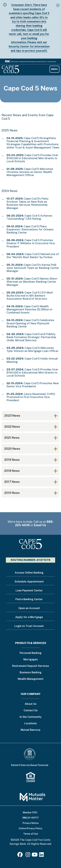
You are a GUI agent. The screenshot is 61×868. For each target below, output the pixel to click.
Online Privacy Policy (30, 828)
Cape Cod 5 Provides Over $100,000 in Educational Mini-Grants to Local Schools (32, 158)
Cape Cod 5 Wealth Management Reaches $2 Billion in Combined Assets (29, 309)
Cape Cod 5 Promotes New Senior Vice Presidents (33, 385)
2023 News (12, 416)
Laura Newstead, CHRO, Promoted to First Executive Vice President (31, 397)
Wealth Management (30, 679)
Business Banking (31, 673)
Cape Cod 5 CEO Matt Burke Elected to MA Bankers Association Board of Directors (30, 296)
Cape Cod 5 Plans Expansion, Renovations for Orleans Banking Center (30, 229)
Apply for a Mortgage (29, 617)
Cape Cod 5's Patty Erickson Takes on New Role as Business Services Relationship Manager (27, 203)
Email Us (40, 525)
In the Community (31, 717)
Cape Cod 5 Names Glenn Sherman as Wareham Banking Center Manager (32, 282)
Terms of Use (31, 834)
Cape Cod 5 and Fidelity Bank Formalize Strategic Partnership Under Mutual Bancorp (31, 337)
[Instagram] (28, 856)
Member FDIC (30, 813)
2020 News (12, 449)
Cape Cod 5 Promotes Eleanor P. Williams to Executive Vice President (31, 243)
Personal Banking (31, 653)
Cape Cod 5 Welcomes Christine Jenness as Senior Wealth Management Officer (30, 172)
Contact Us (31, 711)
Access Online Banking (29, 573)
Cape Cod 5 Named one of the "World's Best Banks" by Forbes (33, 256)
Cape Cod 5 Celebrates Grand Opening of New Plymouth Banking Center (30, 323)
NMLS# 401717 (31, 818)
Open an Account (29, 608)
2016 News (12, 493)
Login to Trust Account (29, 626)
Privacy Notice (31, 823)
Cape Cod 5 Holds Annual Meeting (32, 360)
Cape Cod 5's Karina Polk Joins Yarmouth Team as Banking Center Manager (33, 268)
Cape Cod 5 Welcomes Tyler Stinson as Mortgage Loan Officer (33, 349)
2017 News (12, 482)
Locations (31, 724)
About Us (31, 704)
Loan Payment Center (29, 590)
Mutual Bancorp (30, 730)
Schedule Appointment (29, 582)
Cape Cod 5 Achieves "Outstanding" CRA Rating (29, 217)
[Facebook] (21, 856)
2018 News (12, 471)
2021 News (12, 438)
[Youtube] (35, 856)
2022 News (12, 427)
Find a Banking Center (29, 599)
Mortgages (31, 660)
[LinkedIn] (41, 856)
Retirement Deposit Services (31, 666)
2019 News (12, 460)
